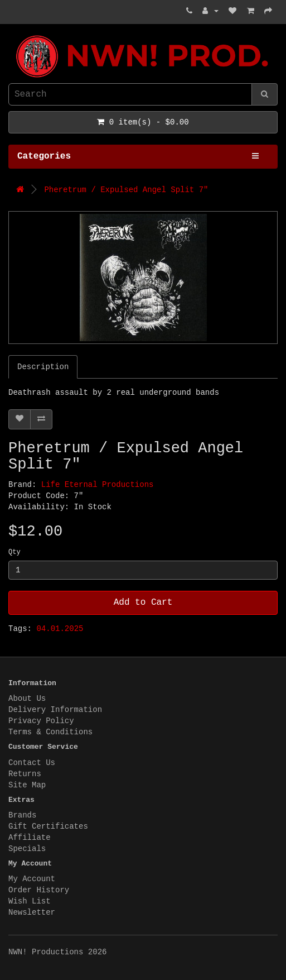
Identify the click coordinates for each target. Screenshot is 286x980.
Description (43, 367)
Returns (25, 774)
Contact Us (32, 763)
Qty (14, 552)
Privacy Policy (41, 721)
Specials (27, 849)
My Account (32, 879)
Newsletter (32, 912)
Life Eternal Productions (98, 485)
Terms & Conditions (50, 732)
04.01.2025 (60, 629)
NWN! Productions (11, 35)
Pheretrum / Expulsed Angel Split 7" (126, 190)
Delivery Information (55, 710)
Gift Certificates (48, 826)
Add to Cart (143, 603)
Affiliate (30, 838)
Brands (22, 815)
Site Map (27, 785)
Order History (39, 890)
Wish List (30, 901)
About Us (27, 699)
